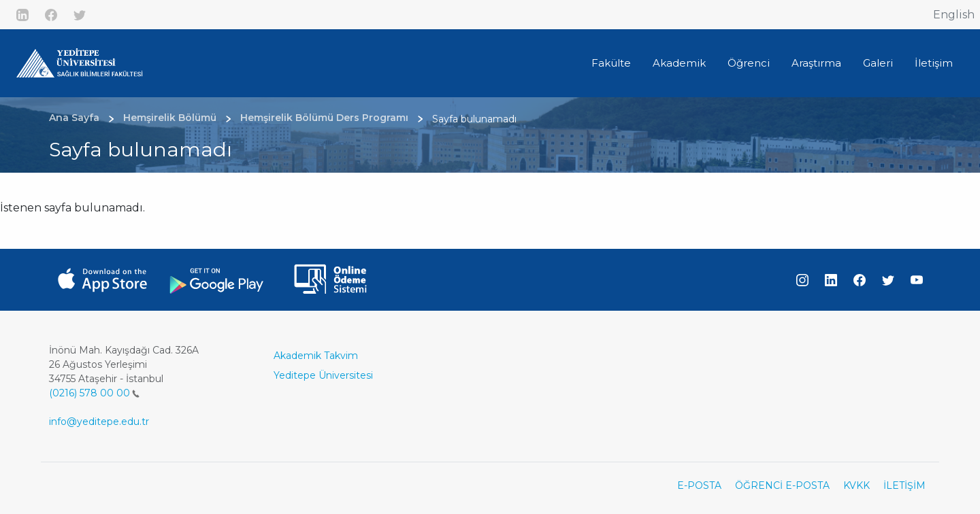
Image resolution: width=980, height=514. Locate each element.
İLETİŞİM (904, 485)
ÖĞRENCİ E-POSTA (782, 485)
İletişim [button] (934, 63)
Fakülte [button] (611, 63)
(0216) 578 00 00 (94, 393)
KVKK (856, 485)
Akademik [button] (679, 63)
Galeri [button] (878, 63)
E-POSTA (699, 485)
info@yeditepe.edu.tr (99, 422)
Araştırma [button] (816, 63)
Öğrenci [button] (749, 63)
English (954, 15)
